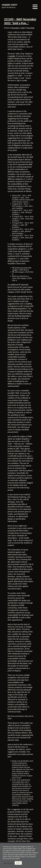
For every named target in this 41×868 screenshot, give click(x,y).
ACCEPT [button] (18, 863)
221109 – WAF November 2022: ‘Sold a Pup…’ (20, 21)
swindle (12, 56)
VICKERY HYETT (10, 5)
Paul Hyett (31, 28)
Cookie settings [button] (8, 863)
